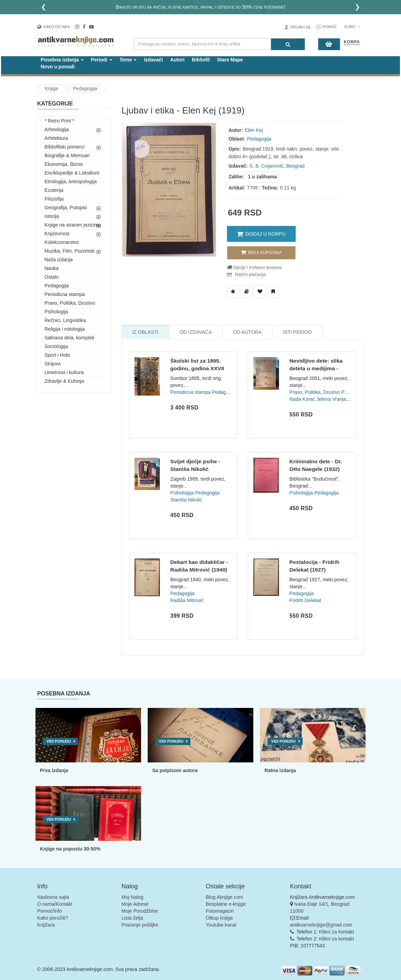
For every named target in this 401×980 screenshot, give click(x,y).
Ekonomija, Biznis (64, 164)
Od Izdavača (196, 332)
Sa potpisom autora (175, 770)
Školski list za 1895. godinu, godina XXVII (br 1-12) (197, 368)
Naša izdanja (59, 260)
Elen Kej (254, 130)
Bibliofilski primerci (64, 147)
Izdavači (153, 60)
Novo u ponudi (58, 67)
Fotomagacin (220, 911)
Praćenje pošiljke (140, 925)
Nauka (51, 268)
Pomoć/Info (50, 911)
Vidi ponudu (59, 741)
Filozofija (54, 199)
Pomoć (330, 27)
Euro (352, 27)
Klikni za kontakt (337, 932)
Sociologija (56, 346)
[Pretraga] (288, 44)
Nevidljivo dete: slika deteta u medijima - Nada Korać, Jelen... (316, 368)
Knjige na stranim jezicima (73, 225)
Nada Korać (302, 399)
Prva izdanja (54, 770)
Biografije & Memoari (67, 155)
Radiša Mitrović (187, 600)
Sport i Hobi (57, 355)
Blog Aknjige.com (224, 897)
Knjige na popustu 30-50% (70, 849)
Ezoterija (54, 190)
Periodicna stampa (65, 294)
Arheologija (57, 129)
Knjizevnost (57, 234)
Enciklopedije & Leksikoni (72, 173)
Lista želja (132, 918)
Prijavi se (301, 27)
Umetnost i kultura (64, 372)
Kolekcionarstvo (62, 242)
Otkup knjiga (219, 918)
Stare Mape (230, 60)
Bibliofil (201, 60)
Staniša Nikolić (186, 500)
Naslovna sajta (53, 897)
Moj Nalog (133, 897)
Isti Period (297, 332)
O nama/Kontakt (55, 904)
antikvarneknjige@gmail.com (321, 925)
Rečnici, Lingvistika (65, 320)
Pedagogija (85, 88)
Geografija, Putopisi (66, 208)
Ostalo (51, 277)
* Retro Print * (59, 121)
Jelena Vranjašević (337, 399)
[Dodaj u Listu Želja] (233, 292)
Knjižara (46, 925)
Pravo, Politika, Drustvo (70, 303)
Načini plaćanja (250, 274)
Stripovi (53, 364)
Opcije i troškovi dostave (257, 267)
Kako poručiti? (53, 918)
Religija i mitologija (65, 329)
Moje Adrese (135, 904)
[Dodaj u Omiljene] (260, 292)
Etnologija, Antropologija (71, 181)
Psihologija (56, 312)
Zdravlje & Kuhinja (64, 381)
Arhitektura (56, 138)
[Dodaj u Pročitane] (273, 292)
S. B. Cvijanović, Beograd (277, 166)
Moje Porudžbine (140, 911)
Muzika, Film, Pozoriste (70, 251)
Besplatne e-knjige (226, 904)
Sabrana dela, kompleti (69, 338)
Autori (177, 60)
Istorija (52, 216)
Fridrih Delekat (305, 600)
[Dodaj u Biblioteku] (247, 292)
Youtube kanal (221, 925)
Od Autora (247, 332)
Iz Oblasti (145, 332)
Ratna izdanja (280, 770)
